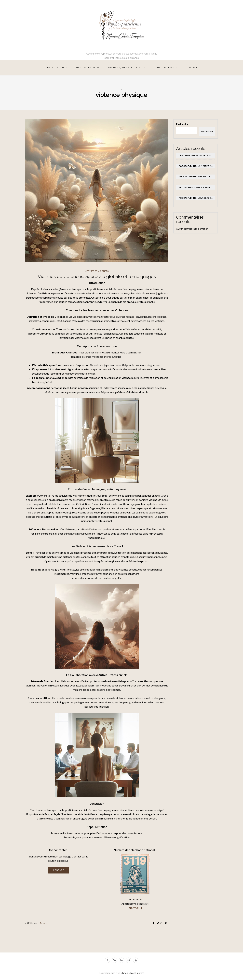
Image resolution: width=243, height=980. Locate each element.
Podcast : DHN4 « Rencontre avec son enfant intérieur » (197, 177)
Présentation (55, 68)
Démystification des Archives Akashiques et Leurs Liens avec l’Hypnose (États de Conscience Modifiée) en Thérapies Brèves (197, 155)
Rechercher (183, 124)
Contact (192, 68)
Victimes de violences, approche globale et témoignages (97, 276)
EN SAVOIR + (135, 908)
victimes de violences (97, 271)
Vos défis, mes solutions (125, 68)
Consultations (164, 68)
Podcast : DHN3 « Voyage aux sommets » (197, 198)
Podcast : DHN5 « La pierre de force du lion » (197, 166)
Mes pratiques (86, 68)
